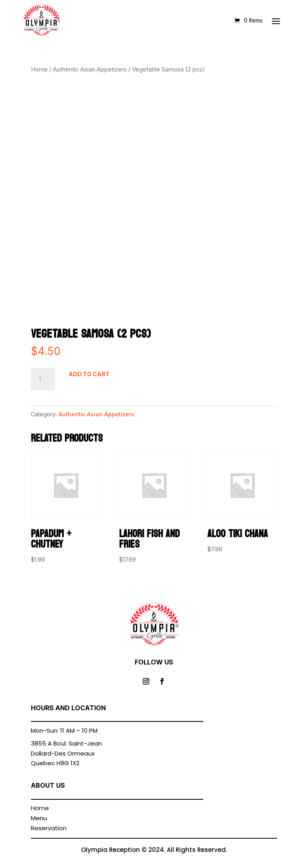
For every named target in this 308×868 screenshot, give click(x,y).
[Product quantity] (43, 379)
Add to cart (89, 374)
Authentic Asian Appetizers (90, 69)
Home (39, 69)
